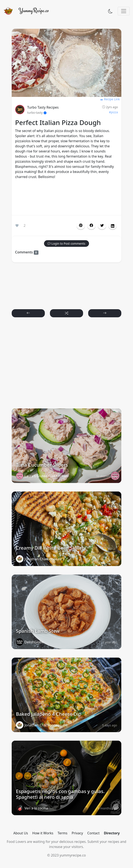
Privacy (77, 833)
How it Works (43, 833)
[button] (91, 226)
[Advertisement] (66, 198)
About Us (21, 833)
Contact (93, 833)
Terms (62, 833)
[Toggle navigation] (124, 11)
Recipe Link (110, 99)
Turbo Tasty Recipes (43, 107)
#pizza (113, 112)
